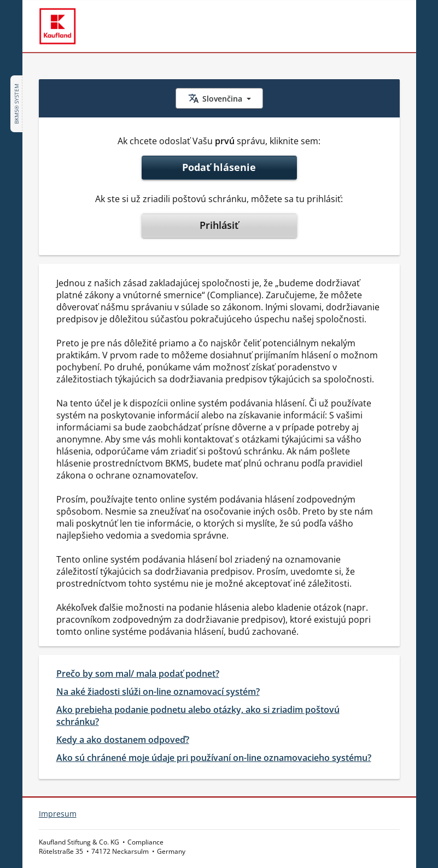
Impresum (58, 814)
